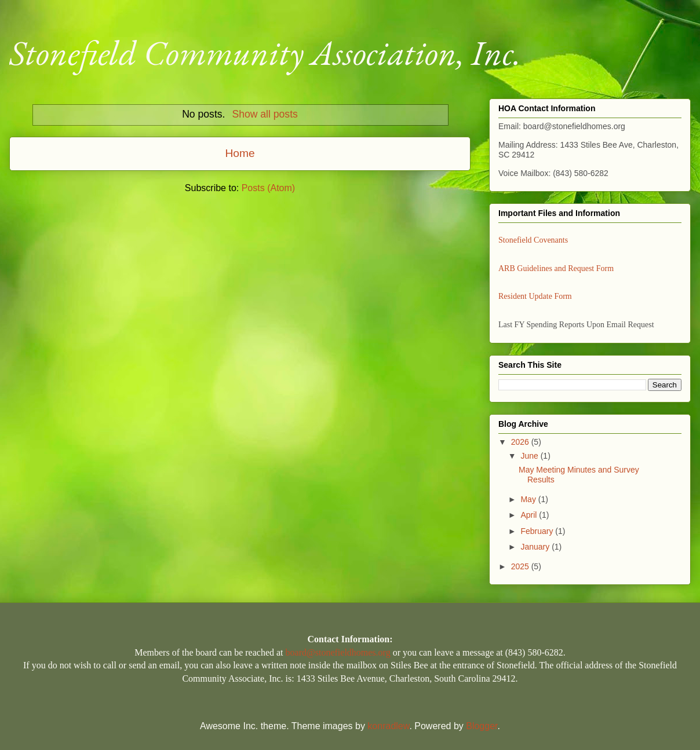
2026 (521, 442)
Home (240, 153)
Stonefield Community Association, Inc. (265, 53)
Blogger (482, 726)
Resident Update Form (535, 296)
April (530, 515)
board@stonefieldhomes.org (338, 652)
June (530, 456)
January (536, 547)
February (538, 531)
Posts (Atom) (268, 188)
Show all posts (265, 114)
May (529, 499)
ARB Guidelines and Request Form (556, 268)
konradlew (388, 726)
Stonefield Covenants (533, 240)
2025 (521, 566)
